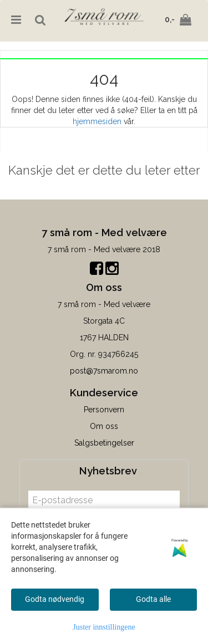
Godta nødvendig (55, 599)
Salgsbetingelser (104, 443)
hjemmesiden (97, 121)
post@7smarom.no (104, 371)
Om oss (104, 426)
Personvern (104, 410)
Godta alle (153, 599)
